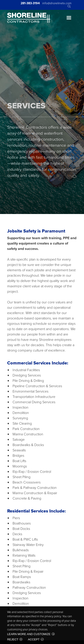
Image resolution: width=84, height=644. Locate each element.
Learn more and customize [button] (29, 634)
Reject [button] (13, 639)
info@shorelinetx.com (57, 3)
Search (69, 6)
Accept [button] (34, 639)
